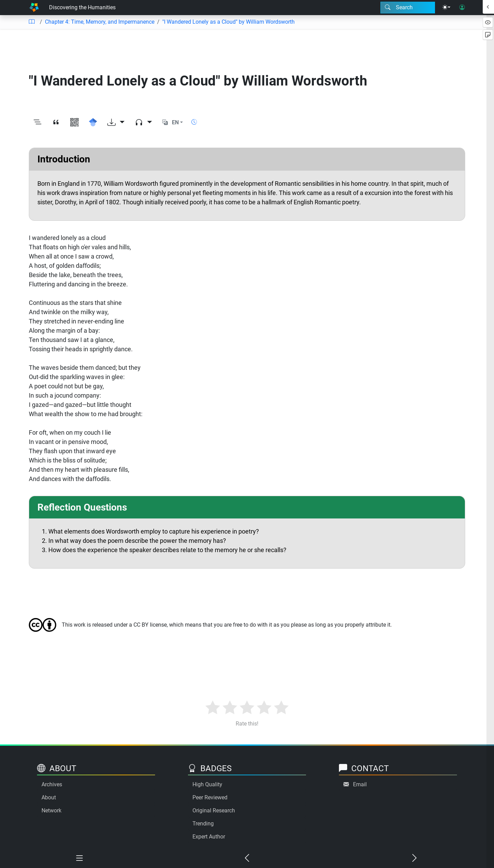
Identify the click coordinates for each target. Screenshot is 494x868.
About (49, 797)
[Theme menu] (446, 8)
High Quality (207, 784)
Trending (203, 824)
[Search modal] (408, 8)
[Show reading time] (194, 122)
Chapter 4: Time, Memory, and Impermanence (100, 22)
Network (51, 810)
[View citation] (56, 123)
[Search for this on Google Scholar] (93, 123)
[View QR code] (74, 123)
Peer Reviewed (210, 797)
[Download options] (116, 123)
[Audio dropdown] (143, 123)
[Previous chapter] (247, 858)
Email (360, 784)
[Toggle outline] (37, 123)
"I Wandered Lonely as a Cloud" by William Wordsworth (228, 22)
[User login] (462, 8)
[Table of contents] (32, 22)
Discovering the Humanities (82, 7)
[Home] (34, 8)
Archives (52, 784)
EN (175, 122)
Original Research (214, 810)
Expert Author (209, 837)
